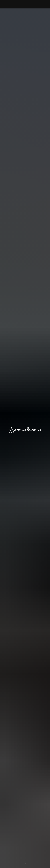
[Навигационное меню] (45, 4)
